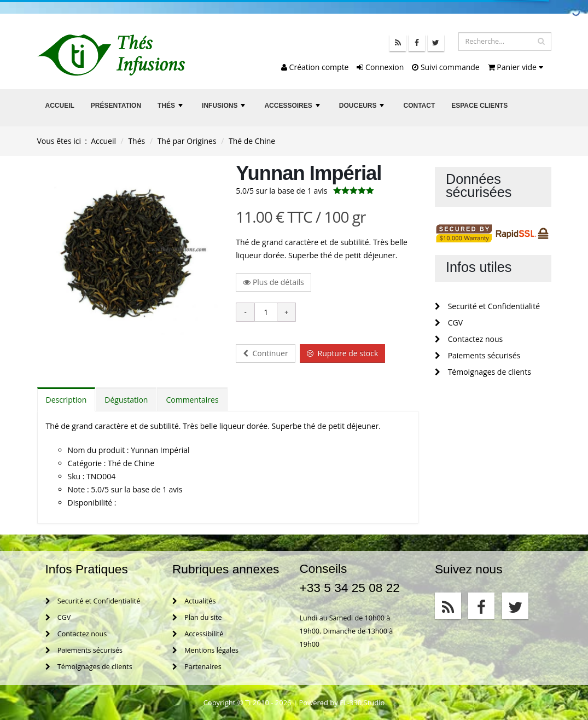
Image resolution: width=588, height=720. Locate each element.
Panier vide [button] (516, 67)
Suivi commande (446, 67)
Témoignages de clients (483, 372)
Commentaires (192, 400)
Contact (419, 106)
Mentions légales (205, 650)
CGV (449, 323)
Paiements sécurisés (478, 355)
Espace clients (479, 106)
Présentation (116, 106)
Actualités (194, 601)
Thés (171, 109)
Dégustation (126, 400)
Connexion (380, 67)
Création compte (315, 67)
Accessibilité (198, 634)
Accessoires (293, 109)
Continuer (265, 353)
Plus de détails (273, 282)
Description (66, 400)
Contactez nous (469, 339)
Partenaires (197, 667)
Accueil (60, 106)
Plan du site (197, 617)
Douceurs (363, 109)
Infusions (225, 109)
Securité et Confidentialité (487, 306)
